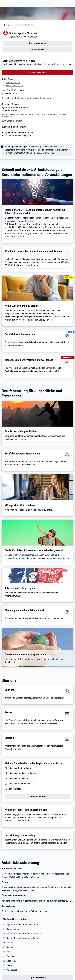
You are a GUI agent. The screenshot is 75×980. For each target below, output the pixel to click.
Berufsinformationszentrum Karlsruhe (24, 934)
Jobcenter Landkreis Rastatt (21, 778)
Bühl (8, 952)
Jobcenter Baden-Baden (19, 784)
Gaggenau (11, 961)
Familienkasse (15, 789)
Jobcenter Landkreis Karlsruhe (22, 773)
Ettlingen (10, 956)
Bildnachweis (39, 978)
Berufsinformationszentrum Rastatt (23, 938)
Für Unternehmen (38, 43)
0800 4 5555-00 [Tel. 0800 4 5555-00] (13, 83)
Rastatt (10, 965)
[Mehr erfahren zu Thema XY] (17, 136)
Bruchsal (10, 947)
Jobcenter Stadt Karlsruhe (20, 768)
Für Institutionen (37, 49)
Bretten (10, 943)
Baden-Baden (13, 929)
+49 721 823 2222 (14, 86)
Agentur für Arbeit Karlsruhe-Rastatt (20, 25)
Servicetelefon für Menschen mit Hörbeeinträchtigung (26, 98)
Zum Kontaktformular (12, 121)
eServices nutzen (37, 73)
